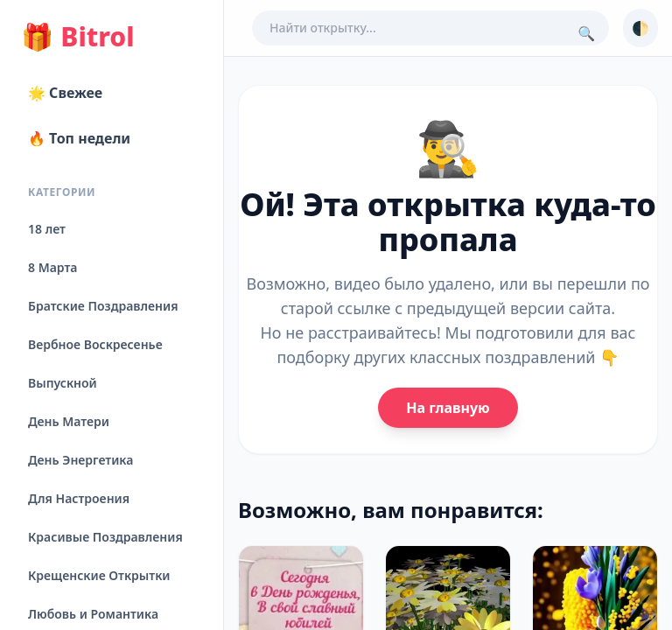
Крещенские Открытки (99, 575)
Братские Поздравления (103, 306)
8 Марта (52, 267)
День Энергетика (80, 460)
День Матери (69, 421)
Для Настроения (79, 498)
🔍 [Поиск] (586, 33)
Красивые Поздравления (105, 537)
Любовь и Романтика (93, 614)
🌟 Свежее (65, 93)
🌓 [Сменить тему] (640, 28)
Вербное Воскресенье (95, 344)
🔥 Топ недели (79, 138)
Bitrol (77, 37)
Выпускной (63, 383)
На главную (448, 408)
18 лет (47, 229)
